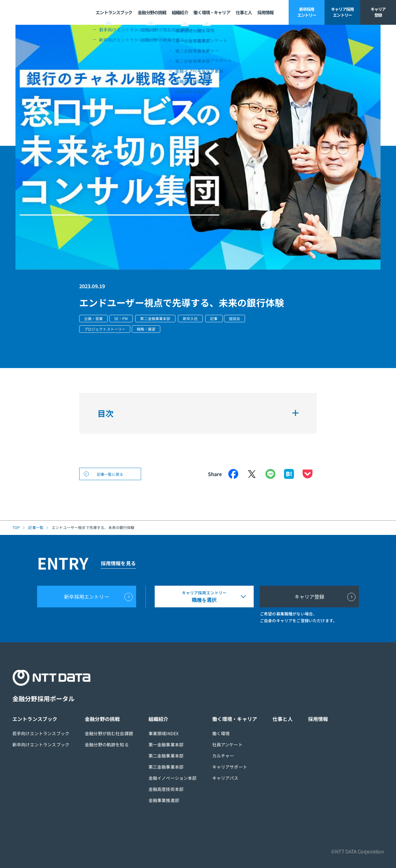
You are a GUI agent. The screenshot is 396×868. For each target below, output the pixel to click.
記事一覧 (36, 527)
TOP (16, 527)
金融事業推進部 (164, 800)
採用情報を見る (118, 563)
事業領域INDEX (164, 733)
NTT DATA (34, 12)
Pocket (308, 474)
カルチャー (223, 756)
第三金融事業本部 (166, 767)
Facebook (233, 474)
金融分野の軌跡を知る (107, 744)
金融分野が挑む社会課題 (109, 733)
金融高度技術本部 (166, 789)
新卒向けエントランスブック (41, 744)
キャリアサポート (230, 767)
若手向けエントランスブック (41, 733)
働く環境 (221, 733)
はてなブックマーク (289, 474)
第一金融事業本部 (166, 744)
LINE (270, 474)
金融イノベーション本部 (173, 778)
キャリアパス (225, 778)
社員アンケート (227, 744)
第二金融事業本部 (166, 756)
